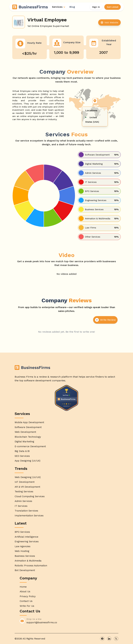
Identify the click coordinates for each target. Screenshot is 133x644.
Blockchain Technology (28, 437)
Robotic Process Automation (31, 566)
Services (59, 7)
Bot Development (25, 570)
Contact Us (26, 601)
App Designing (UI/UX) (27, 461)
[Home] (30, 7)
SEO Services (22, 456)
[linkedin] (109, 639)
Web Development (25, 432)
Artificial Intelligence (26, 537)
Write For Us (27, 606)
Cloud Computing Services (30, 496)
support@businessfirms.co (42, 622)
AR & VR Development (27, 487)
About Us (25, 591)
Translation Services (26, 511)
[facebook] (102, 639)
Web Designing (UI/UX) (28, 477)
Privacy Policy (28, 596)
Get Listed (113, 7)
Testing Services (24, 492)
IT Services (21, 506)
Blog (72, 7)
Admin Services (23, 501)
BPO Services (22, 532)
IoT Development (25, 482)
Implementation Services (29, 516)
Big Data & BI (22, 451)
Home (23, 587)
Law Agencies (23, 546)
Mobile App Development (29, 422)
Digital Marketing (24, 442)
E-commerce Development (30, 446)
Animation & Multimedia (28, 561)
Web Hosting (22, 551)
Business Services (25, 556)
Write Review (105, 320)
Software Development (28, 427)
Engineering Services (27, 542)
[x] (116, 639)
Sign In (96, 7)
